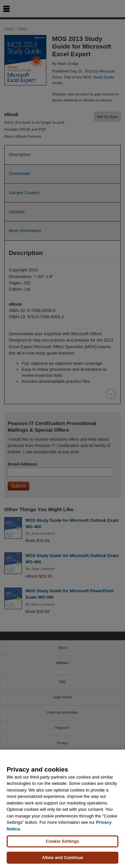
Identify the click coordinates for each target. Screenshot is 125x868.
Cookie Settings (62, 841)
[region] (62, 809)
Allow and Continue (63, 858)
